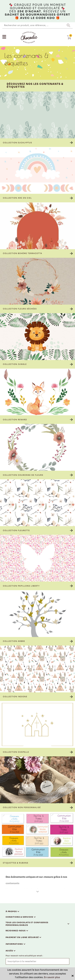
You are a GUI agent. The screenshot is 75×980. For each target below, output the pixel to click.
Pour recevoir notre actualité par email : (24, 956)
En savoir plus (52, 977)
